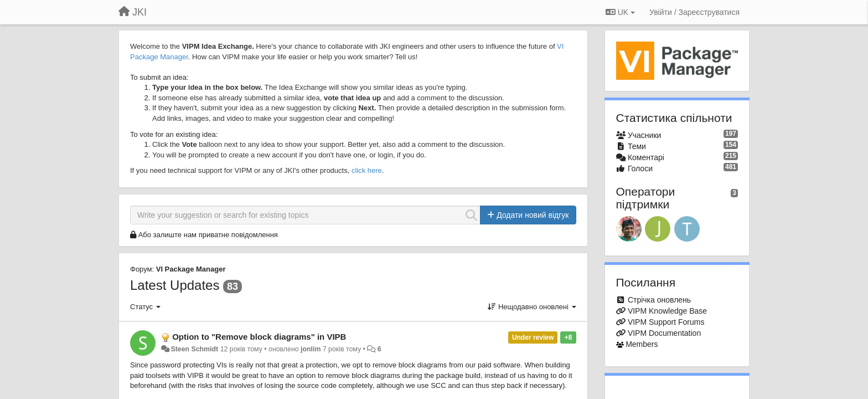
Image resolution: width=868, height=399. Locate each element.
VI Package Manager (191, 269)
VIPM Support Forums (666, 322)
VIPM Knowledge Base (667, 311)
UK (620, 12)
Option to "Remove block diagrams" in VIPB (259, 337)
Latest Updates (175, 285)
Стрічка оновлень (659, 300)
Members (642, 344)
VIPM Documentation (664, 333)
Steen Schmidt (194, 349)
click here (367, 170)
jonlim (311, 349)
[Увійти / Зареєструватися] (694, 12)
